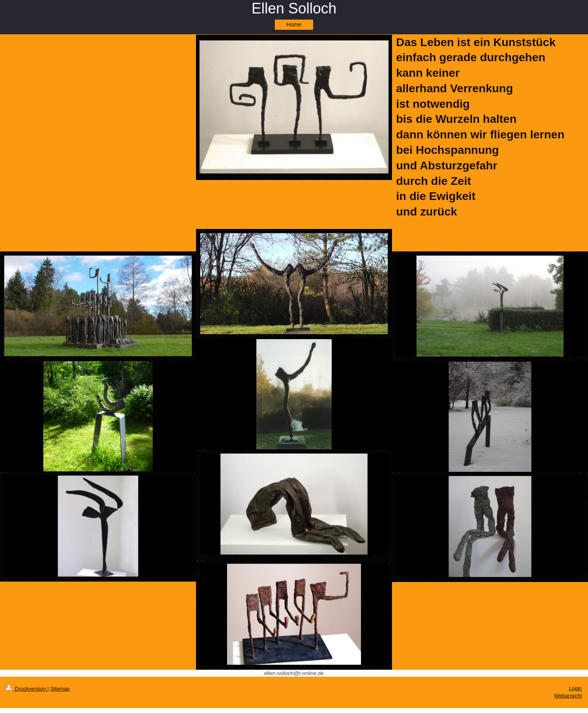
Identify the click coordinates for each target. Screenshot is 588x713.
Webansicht (568, 696)
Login (575, 688)
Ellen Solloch (294, 8)
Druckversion (27, 689)
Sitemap (60, 689)
